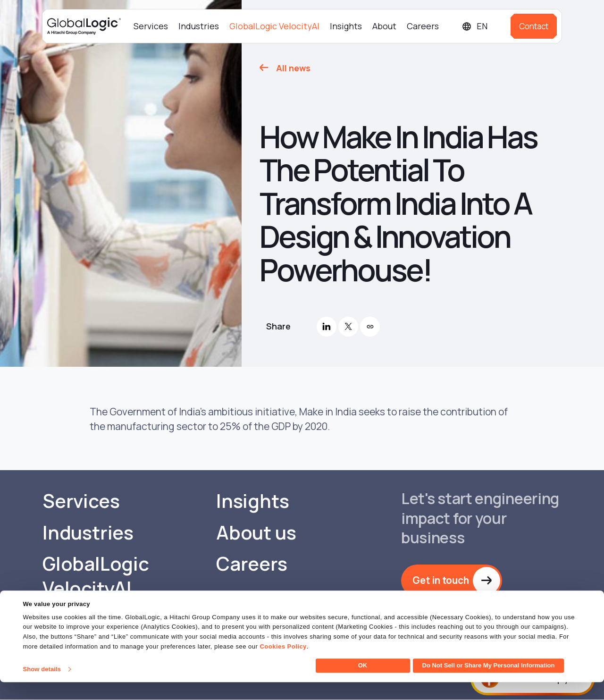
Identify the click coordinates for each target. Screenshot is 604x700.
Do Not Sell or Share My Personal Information (489, 683)
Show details (42, 687)
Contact (534, 26)
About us (256, 533)
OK (363, 683)
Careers (423, 26)
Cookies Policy (283, 664)
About (384, 26)
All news (293, 68)
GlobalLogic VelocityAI (274, 26)
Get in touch (443, 581)
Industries (199, 26)
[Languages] (482, 26)
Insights (346, 26)
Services (151, 26)
